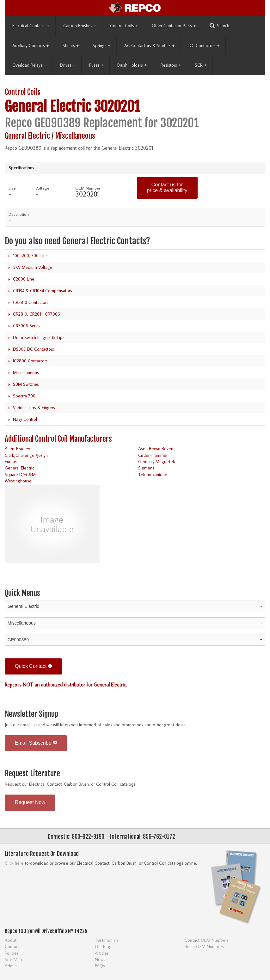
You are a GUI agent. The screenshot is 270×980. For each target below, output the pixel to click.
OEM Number (88, 188)
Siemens (146, 468)
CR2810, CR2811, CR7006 (37, 314)
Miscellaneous (75, 136)
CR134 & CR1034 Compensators (43, 291)
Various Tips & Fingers (34, 408)
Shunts (71, 45)
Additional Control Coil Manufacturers (58, 439)
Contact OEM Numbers (207, 940)
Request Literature (32, 774)
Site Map (13, 959)
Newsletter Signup (31, 714)
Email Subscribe (36, 743)
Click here (14, 863)
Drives (68, 65)
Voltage (42, 188)
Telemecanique (153, 474)
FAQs (100, 966)
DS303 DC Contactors (34, 349)
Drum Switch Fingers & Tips (39, 337)
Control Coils (124, 26)
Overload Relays (29, 65)
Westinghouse (18, 481)
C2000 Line (24, 279)
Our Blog (103, 946)
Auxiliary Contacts (31, 45)
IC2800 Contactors (30, 361)
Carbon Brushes (80, 26)
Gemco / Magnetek (157, 461)
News (100, 959)
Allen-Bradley (17, 448)
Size (12, 188)
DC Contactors (204, 45)
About (11, 940)
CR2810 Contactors (31, 302)
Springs (101, 45)
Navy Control (25, 419)
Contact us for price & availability (167, 188)
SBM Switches (26, 384)
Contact (12, 946)
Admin (11, 966)
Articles (102, 953)
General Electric (48, 107)
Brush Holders (132, 65)
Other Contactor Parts (174, 26)
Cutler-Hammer (153, 455)
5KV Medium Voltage (33, 267)
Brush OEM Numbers (204, 946)
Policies (12, 953)
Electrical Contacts (31, 26)
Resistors (171, 65)
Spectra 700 (24, 396)
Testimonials (107, 940)
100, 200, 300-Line (30, 256)
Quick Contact (33, 666)
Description (19, 214)
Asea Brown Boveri (156, 448)
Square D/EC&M (20, 474)
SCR (201, 65)
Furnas (11, 461)
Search (219, 26)
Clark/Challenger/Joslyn (26, 455)
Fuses (96, 65)
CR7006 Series (27, 326)
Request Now (30, 802)
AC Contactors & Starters (149, 45)
